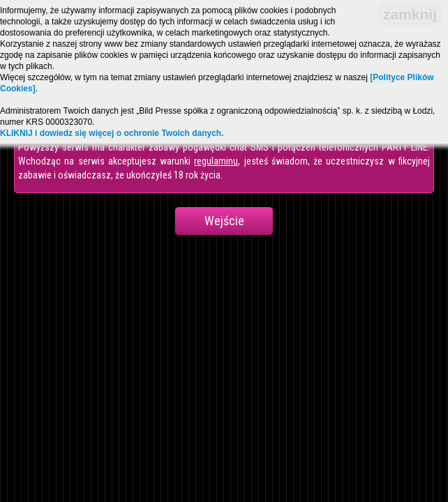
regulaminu (216, 161)
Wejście (224, 221)
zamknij (410, 14)
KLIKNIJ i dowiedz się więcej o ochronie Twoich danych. (112, 133)
